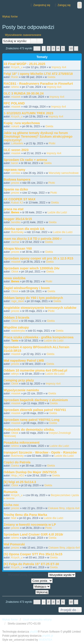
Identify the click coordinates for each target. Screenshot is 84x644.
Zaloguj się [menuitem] (64, 5)
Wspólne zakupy (16, 327)
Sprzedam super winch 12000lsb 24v (32, 268)
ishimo (15, 87)
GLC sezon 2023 (16, 150)
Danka (15, 466)
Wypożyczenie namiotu (21, 390)
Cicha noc (11, 505)
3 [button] (53, 48)
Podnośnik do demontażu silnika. (29, 430)
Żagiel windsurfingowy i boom (27, 288)
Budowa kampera (17, 179)
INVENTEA (45, 640)
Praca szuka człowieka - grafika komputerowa (39, 337)
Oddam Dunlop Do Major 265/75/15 (30, 472)
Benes (15, 212)
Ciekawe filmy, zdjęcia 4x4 (64, 508)
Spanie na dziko (16, 189)
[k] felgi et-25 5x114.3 (20, 482)
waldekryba (18, 331)
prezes (15, 183)
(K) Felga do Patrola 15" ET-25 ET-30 (31, 564)
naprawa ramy (14, 170)
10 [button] (71, 48)
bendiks (16, 222)
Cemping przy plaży (19, 380)
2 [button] (49, 48)
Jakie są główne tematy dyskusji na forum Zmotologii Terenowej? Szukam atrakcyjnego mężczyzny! (38, 136)
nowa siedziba (15, 278)
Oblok (15, 272)
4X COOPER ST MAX (19, 199)
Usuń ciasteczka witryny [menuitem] (37, 620)
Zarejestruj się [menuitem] (42, 5)
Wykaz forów (10, 620)
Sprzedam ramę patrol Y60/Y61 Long (31, 420)
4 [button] (58, 48)
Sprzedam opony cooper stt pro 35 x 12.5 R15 (38, 258)
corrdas (16, 173)
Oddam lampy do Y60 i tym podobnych (33, 298)
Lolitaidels (17, 143)
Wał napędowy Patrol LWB (24, 361)
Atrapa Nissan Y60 (18, 249)
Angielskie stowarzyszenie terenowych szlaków (40, 308)
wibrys (15, 374)
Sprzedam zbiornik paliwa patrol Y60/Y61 (35, 410)
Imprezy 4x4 (59, 67)
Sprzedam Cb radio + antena (25, 160)
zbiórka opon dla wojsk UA (24, 229)
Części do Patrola (17, 462)
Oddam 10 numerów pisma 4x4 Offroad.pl (35, 370)
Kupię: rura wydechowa (22, 123)
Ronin (15, 77)
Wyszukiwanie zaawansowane (23, 35)
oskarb (15, 126)
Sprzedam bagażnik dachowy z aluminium (36, 400)
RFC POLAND (14, 103)
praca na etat (14, 209)
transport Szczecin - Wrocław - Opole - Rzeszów (40, 452)
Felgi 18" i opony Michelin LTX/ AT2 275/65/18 (38, 74)
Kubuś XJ (17, 203)
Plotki (52, 143)
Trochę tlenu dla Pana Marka (25, 515)
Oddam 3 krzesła (16, 318)
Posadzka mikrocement (22, 443)
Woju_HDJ (18, 475)
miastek (16, 97)
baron (15, 163)
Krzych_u (17, 67)
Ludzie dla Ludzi (57, 212)
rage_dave (18, 301)
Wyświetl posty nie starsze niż (42, 575)
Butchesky (17, 232)
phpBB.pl (48, 636)
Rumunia (11, 492)
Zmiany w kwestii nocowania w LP (30, 525)
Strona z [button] (37, 49)
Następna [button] (76, 49)
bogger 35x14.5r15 (18, 219)
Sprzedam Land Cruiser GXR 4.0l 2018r (33, 534)
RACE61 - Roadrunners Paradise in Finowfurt (38, 84)
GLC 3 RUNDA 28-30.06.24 (24, 93)
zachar (15, 242)
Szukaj (34, 41)
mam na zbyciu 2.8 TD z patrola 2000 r (33, 239)
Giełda (51, 77)
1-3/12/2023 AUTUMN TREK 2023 (28, 113)
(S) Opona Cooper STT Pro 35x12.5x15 (33, 554)
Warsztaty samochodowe (64, 173)
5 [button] (63, 48)
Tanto (15, 341)
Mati (14, 518)
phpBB (34, 632)
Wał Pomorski (14, 544)
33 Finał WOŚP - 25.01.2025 (24, 64)
